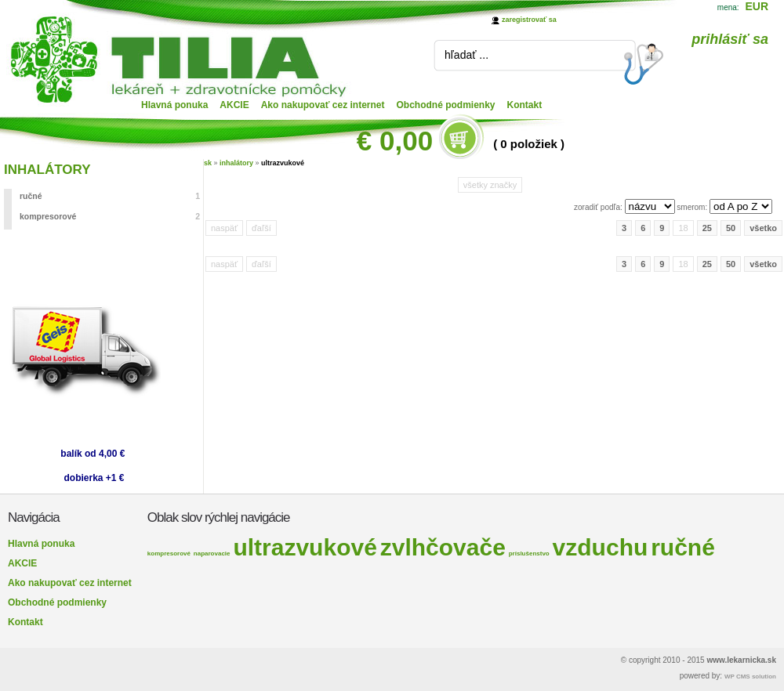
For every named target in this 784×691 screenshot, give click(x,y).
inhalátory (236, 163)
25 (707, 228)
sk (208, 163)
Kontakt (525, 105)
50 (731, 228)
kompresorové (110, 216)
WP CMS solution (750, 677)
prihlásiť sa (730, 39)
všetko (763, 228)
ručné (110, 196)
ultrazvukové (283, 163)
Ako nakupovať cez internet (323, 105)
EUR (757, 6)
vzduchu (601, 547)
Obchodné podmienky (446, 105)
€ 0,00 (395, 141)
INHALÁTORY (47, 170)
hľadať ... (466, 55)
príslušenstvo (529, 554)
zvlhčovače (443, 547)
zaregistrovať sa (529, 20)
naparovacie (212, 554)
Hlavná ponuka (174, 105)
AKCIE (234, 105)
